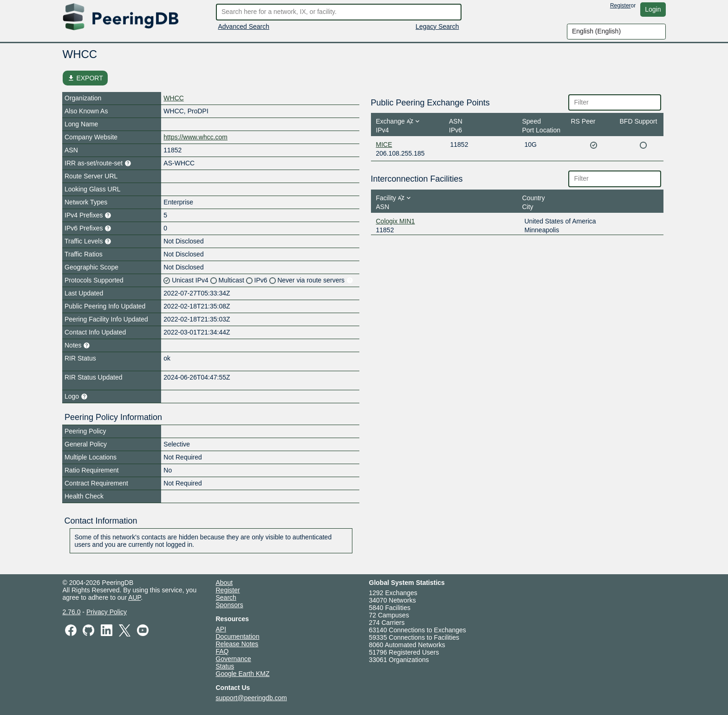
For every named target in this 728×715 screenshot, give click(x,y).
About (224, 583)
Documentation (238, 636)
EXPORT (85, 78)
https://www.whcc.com (195, 137)
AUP (134, 597)
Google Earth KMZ (243, 674)
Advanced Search (244, 26)
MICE (384, 144)
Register (621, 6)
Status (225, 666)
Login (653, 9)
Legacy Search (437, 26)
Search (226, 597)
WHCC (174, 98)
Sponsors (230, 605)
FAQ (222, 651)
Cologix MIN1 (396, 221)
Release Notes (237, 644)
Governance (234, 659)
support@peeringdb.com (252, 698)
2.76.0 (72, 612)
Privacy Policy (107, 612)
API (221, 629)
